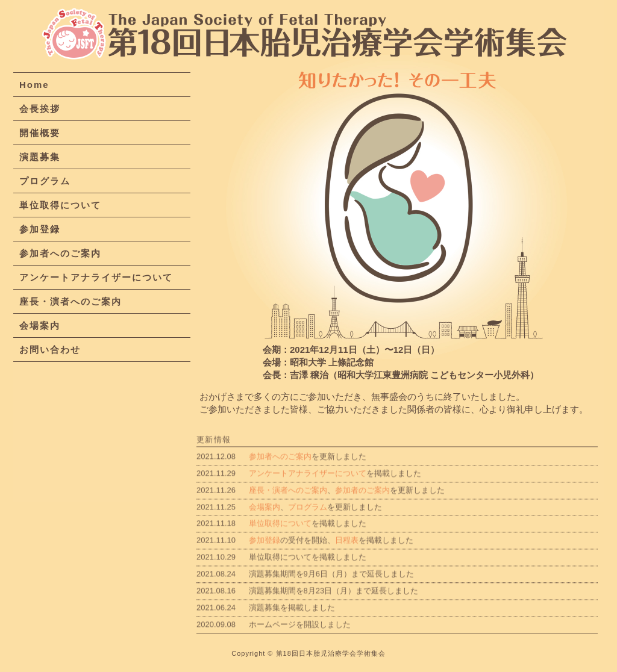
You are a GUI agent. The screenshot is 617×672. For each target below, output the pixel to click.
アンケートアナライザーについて (96, 278)
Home (34, 85)
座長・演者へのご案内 (70, 302)
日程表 (347, 550)
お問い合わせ (50, 350)
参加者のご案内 (362, 499)
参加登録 (40, 230)
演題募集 (40, 157)
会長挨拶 (40, 109)
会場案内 (40, 326)
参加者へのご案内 (60, 254)
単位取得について (60, 206)
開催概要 (40, 133)
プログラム (45, 182)
